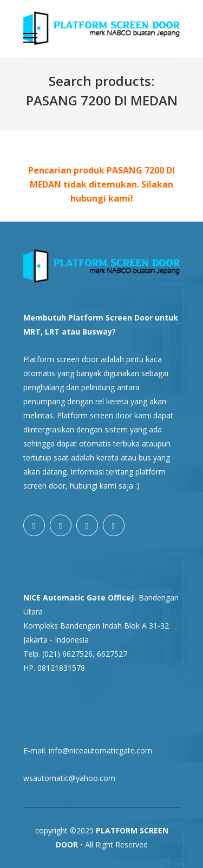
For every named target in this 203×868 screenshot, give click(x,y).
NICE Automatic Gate (64, 597)
